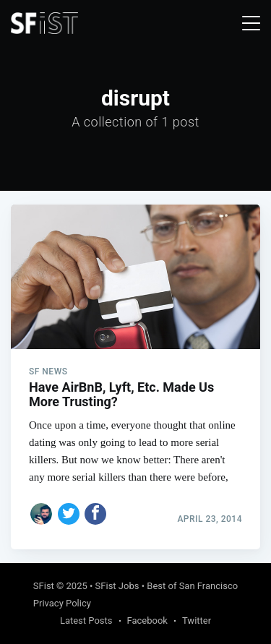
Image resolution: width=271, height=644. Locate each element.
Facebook (147, 621)
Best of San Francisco (192, 586)
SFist (44, 586)
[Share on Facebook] (95, 514)
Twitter (197, 621)
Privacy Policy (62, 603)
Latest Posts (86, 621)
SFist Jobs (117, 586)
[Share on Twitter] (69, 514)
